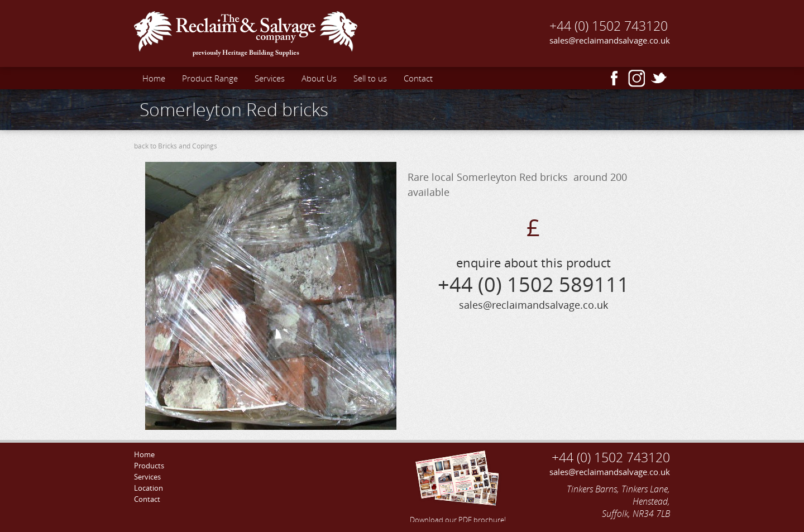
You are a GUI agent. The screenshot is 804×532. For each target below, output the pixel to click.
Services (270, 78)
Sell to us (370, 78)
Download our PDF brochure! (458, 485)
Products (149, 466)
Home (154, 78)
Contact (418, 78)
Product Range (210, 78)
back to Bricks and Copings (176, 146)
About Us (319, 78)
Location (149, 488)
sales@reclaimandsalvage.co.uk (610, 40)
